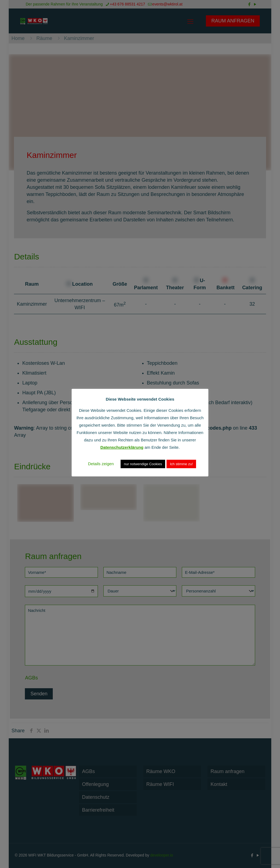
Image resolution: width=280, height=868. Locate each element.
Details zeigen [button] (101, 464)
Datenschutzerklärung (122, 447)
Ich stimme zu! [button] (181, 464)
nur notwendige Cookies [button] (143, 464)
